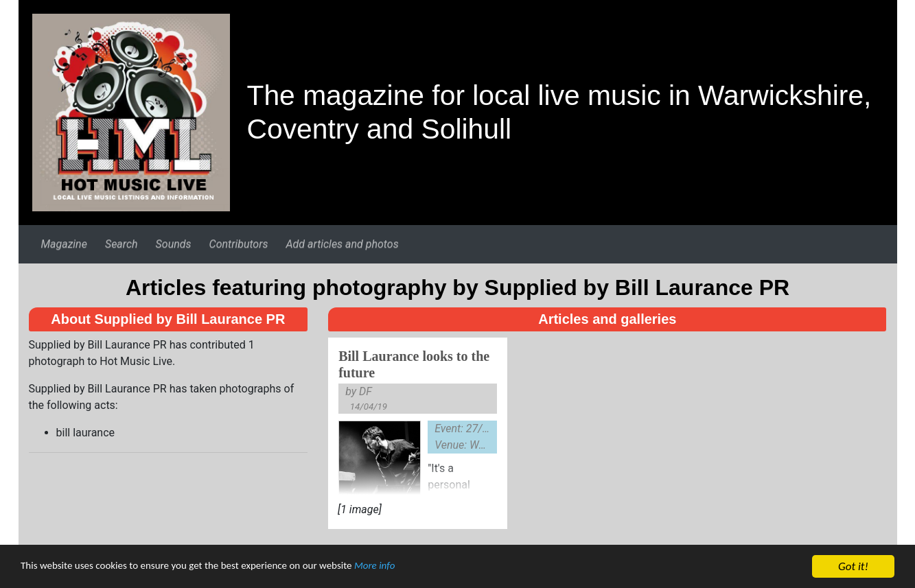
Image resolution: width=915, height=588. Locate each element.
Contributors (239, 244)
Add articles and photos (342, 244)
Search (121, 244)
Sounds (174, 244)
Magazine (63, 244)
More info (422, 568)
